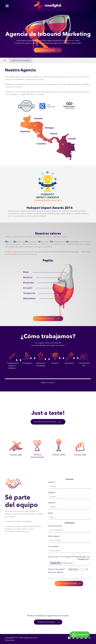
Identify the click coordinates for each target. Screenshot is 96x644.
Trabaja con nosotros (45, 319)
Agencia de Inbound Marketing (21, 60)
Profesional (69, 523)
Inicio (5, 60)
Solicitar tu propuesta (46, 50)
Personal (69, 479)
